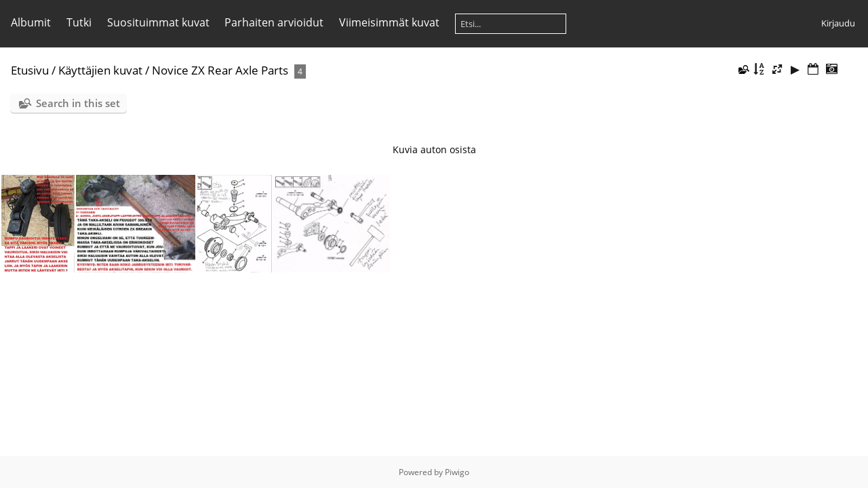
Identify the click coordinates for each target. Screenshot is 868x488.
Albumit (31, 22)
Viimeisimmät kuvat (389, 22)
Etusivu (30, 70)
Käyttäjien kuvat (100, 70)
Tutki (79, 22)
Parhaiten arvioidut (274, 22)
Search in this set (78, 103)
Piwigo (457, 472)
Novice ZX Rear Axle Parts (220, 70)
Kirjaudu (838, 23)
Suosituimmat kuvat (158, 22)
